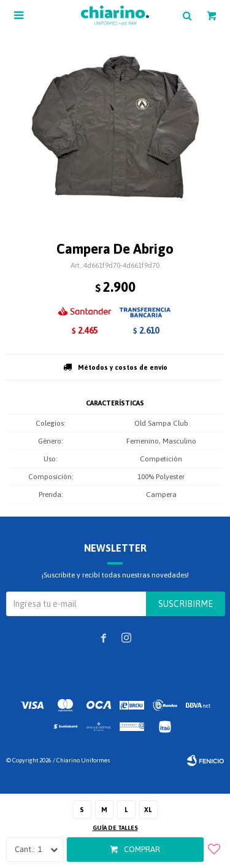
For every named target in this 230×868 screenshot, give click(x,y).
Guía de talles (115, 828)
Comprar (142, 849)
